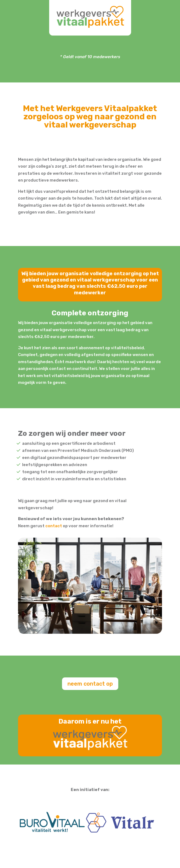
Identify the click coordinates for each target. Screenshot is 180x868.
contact (54, 529)
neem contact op (90, 687)
